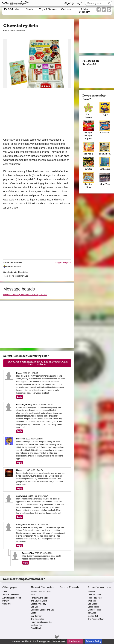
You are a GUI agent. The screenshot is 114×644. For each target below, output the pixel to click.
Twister (88, 163)
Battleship (105, 163)
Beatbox (91, 592)
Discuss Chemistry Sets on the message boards (25, 295)
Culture (66, 9)
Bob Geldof (93, 604)
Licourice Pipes (94, 610)
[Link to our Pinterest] (109, 10)
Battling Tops (88, 180)
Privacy (5, 601)
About (5, 592)
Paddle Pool (105, 148)
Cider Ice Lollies (95, 595)
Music (30, 9)
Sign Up (69, 3)
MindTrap (105, 179)
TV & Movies (12, 9)
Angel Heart (36, 628)
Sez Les (34, 607)
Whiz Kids (92, 601)
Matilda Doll (93, 616)
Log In (79, 3)
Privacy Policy (94, 641)
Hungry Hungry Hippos (88, 130)
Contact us (7, 604)
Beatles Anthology (38, 604)
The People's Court (96, 619)
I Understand (75, 641)
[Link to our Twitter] (104, 10)
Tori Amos (92, 613)
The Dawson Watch (39, 601)
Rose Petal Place (95, 598)
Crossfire (105, 127)
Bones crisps (93, 607)
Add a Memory (84, 11)
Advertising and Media (12, 598)
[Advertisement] (37, 114)
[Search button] (110, 3)
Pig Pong (88, 148)
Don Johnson (37, 616)
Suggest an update (63, 263)
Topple (105, 109)
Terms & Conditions (11, 595)
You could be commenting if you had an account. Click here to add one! (37, 363)
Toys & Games (48, 9)
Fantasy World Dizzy (40, 598)
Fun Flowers (88, 110)
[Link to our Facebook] (99, 10)
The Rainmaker (37, 619)
